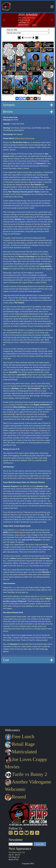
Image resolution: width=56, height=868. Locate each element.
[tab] (28, 105)
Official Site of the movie (24, 138)
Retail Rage (20, 744)
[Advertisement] (9, 694)
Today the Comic (20, 619)
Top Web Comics (46, 596)
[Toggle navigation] (52, 7)
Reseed (15, 797)
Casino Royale (20, 535)
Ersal (17, 530)
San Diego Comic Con (27, 17)
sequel (7, 405)
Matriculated (21, 752)
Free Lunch (20, 736)
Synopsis (28, 105)
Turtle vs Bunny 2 (26, 774)
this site (26, 566)
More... (35, 25)
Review (28, 112)
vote (14, 587)
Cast (28, 660)
